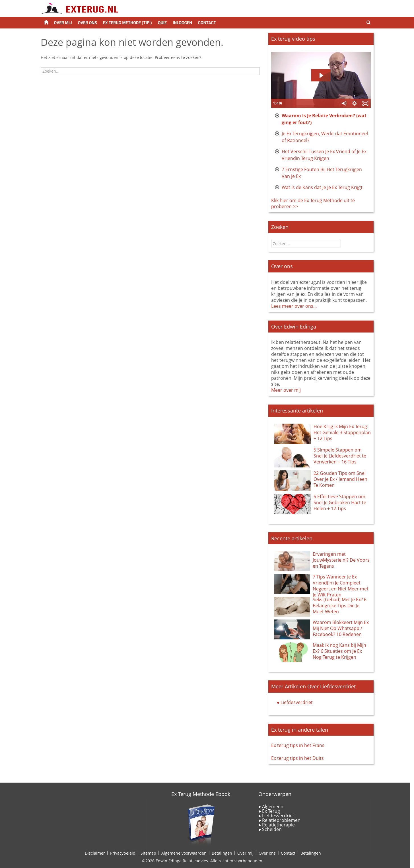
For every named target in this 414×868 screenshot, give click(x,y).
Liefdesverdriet (297, 702)
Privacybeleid (123, 853)
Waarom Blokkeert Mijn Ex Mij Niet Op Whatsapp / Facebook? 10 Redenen (341, 628)
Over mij (245, 853)
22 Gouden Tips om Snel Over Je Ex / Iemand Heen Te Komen (340, 479)
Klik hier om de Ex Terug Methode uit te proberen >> (313, 203)
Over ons (87, 23)
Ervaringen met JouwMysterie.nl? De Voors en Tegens (341, 560)
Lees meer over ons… (294, 306)
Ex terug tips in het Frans (298, 745)
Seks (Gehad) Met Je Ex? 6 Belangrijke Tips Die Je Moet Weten (340, 606)
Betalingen (222, 853)
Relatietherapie (278, 825)
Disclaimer (95, 853)
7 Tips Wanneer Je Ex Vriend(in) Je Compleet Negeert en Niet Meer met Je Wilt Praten (341, 586)
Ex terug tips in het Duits (297, 758)
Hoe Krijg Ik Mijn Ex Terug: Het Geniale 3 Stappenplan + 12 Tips (342, 432)
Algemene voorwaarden (184, 853)
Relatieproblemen (281, 820)
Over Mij (63, 23)
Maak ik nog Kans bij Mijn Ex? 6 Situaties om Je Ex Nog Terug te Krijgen (339, 651)
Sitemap (148, 853)
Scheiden (272, 829)
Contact (207, 23)
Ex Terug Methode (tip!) (127, 23)
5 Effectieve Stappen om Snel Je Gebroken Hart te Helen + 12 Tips (340, 502)
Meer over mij (286, 390)
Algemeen (273, 807)
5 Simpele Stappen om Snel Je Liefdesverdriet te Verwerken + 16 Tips (340, 456)
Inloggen (182, 23)
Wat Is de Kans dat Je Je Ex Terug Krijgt (322, 187)
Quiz (162, 23)
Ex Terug (271, 811)
